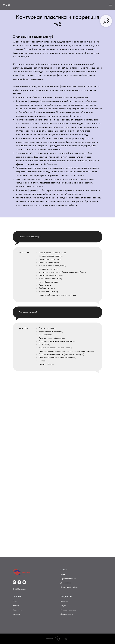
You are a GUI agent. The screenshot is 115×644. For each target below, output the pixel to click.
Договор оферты (67, 614)
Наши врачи (17, 610)
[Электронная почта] (24, 582)
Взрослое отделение (68, 579)
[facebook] (19, 582)
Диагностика (66, 583)
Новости (16, 606)
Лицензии (64, 601)
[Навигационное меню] (110, 5)
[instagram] (14, 582)
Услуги (63, 606)
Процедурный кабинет (69, 587)
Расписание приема (68, 610)
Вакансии (16, 614)
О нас (15, 601)
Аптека (63, 574)
